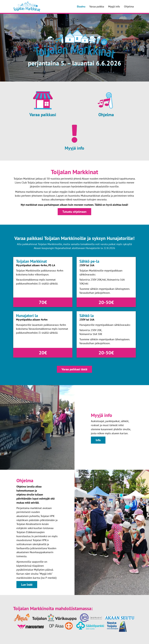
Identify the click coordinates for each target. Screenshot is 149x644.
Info (98, 440)
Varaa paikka (97, 6)
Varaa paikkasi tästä (74, 369)
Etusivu (81, 6)
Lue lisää (27, 584)
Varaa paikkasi (43, 115)
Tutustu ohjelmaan (74, 212)
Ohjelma (129, 6)
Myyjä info (114, 6)
